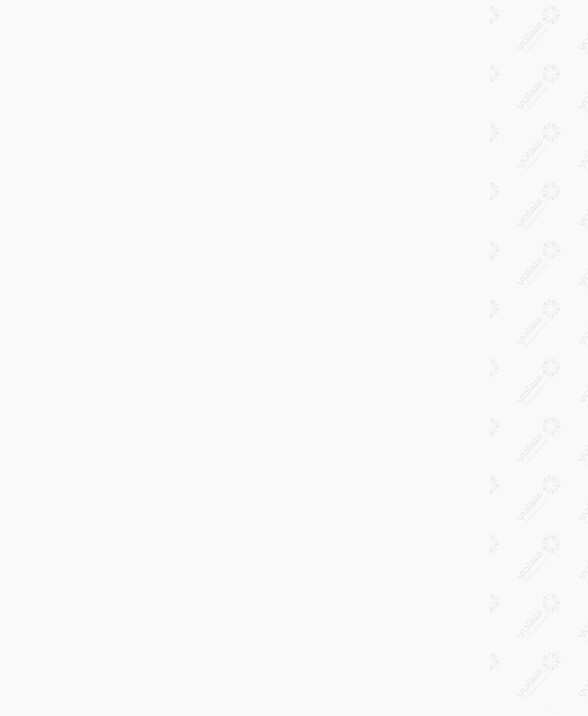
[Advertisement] (343, 108)
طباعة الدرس (208, 16)
